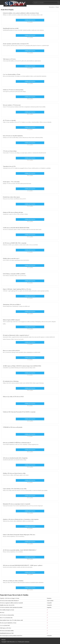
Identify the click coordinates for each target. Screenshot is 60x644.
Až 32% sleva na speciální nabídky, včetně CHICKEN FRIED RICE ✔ (20, 550)
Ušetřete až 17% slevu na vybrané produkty (13, 90)
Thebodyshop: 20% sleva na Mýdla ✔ (12, 305)
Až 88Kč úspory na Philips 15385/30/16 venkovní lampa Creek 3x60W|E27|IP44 (22, 366)
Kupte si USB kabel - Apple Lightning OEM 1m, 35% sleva (17, 289)
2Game (57, 7)
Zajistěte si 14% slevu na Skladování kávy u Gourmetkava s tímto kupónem (21, 519)
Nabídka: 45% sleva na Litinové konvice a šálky (14, 473)
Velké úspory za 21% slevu (9, 59)
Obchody (3, 640)
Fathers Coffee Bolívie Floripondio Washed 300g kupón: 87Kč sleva (19, 535)
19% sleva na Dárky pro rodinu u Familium (13, 581)
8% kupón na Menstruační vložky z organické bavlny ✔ (16, 335)
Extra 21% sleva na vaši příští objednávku (13, 136)
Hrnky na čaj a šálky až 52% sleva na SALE (13, 397)
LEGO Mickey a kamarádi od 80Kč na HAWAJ (14, 274)
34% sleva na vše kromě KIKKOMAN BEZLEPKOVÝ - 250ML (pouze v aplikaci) (23, 565)
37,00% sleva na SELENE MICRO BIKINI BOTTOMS (16, 228)
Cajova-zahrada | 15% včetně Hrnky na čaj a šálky (15, 489)
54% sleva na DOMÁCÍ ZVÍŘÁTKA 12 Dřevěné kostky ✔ (17, 443)
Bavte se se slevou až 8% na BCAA (11, 351)
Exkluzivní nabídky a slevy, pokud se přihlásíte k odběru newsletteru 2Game (21, 13)
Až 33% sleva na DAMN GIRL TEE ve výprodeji (15, 243)
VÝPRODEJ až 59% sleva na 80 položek (13, 427)
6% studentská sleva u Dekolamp (11, 381)
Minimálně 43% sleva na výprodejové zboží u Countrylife (17, 504)
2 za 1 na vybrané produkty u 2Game (12, 74)
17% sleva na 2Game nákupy (10, 151)
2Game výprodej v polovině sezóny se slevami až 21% (16, 44)
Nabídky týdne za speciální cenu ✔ (11, 258)
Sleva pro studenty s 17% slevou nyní (12, 105)
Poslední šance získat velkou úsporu (11, 197)
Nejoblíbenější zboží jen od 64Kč (11, 28)
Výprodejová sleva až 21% (9, 166)
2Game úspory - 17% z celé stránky (11, 182)
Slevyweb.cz (52, 7)
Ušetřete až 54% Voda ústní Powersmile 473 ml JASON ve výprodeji (19, 412)
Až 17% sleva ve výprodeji (9, 120)
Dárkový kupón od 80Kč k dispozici (11, 320)
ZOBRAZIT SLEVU (30, 20)
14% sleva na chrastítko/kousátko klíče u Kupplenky (15, 458)
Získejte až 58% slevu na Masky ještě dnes (13, 212)
